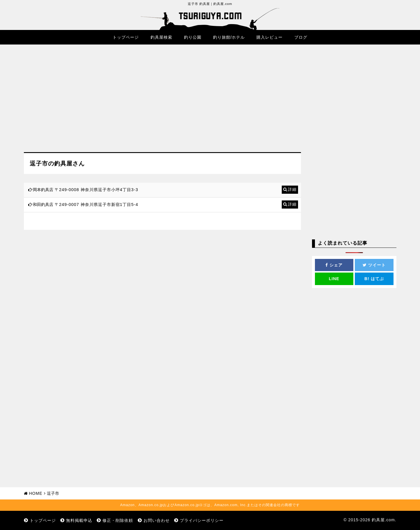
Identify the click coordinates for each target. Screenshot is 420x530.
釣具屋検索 (161, 37)
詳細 (292, 189)
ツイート (374, 265)
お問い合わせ (157, 520)
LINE (334, 279)
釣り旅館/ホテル (229, 37)
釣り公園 (193, 37)
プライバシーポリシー (202, 520)
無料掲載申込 (79, 520)
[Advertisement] (163, 103)
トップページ (126, 37)
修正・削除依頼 (118, 520)
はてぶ (374, 279)
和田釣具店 (43, 204)
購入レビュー (270, 37)
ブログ (301, 37)
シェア (334, 265)
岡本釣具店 (43, 190)
